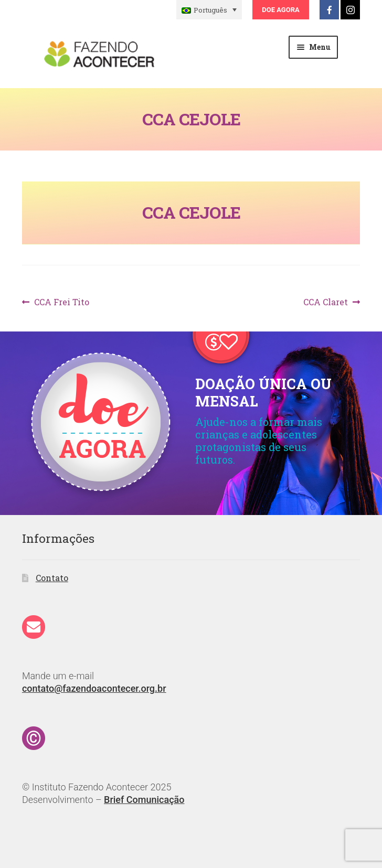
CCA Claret (326, 302)
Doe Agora (280, 10)
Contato (52, 578)
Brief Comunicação (144, 800)
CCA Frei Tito (61, 302)
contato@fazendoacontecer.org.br (94, 688)
